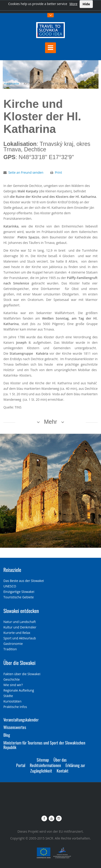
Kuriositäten (12, 701)
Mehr (51, 422)
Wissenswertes (15, 727)
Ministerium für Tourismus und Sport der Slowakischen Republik (44, 745)
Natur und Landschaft (20, 622)
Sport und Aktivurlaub (20, 638)
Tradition (10, 649)
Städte (8, 696)
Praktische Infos (15, 707)
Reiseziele (12, 570)
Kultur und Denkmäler (20, 627)
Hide (86, 4)
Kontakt (63, 771)
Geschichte (12, 679)
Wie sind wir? (13, 685)
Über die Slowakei (19, 663)
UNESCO (10, 586)
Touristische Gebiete (19, 597)
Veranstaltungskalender (21, 720)
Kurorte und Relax (17, 633)
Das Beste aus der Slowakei (24, 581)
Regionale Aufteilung (19, 690)
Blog (7, 735)
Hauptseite (11, 83)
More (73, 4)
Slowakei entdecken (21, 611)
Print (58, 172)
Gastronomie (13, 644)
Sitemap (43, 760)
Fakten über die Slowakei (22, 674)
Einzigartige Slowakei (19, 592)
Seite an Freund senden (26, 172)
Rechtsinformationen (45, 765)
